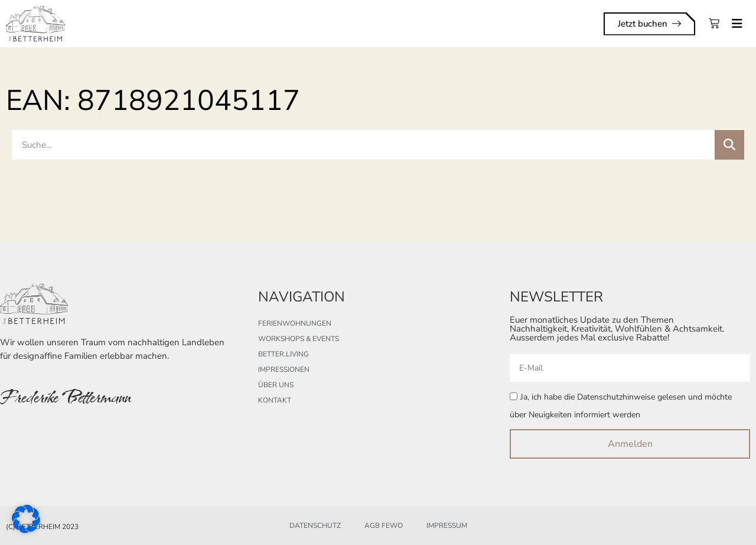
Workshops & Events (299, 339)
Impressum (447, 525)
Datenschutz (315, 525)
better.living (283, 354)
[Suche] (729, 145)
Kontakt (275, 400)
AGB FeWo (384, 525)
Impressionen (284, 369)
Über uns (276, 385)
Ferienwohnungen (295, 323)
